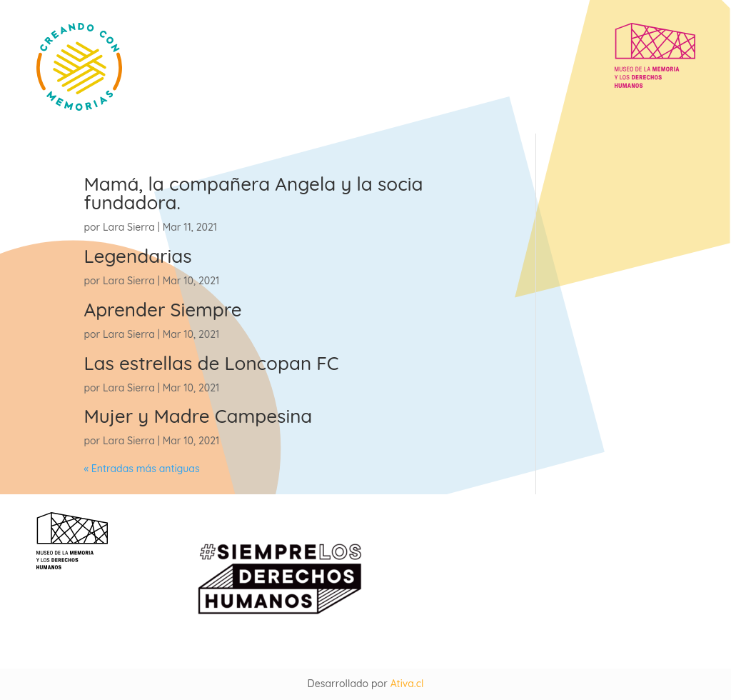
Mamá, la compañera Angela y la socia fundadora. (253, 193)
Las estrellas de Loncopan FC (211, 363)
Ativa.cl (407, 684)
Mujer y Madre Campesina (198, 416)
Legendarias (137, 256)
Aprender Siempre (162, 310)
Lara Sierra (129, 227)
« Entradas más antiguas (141, 469)
